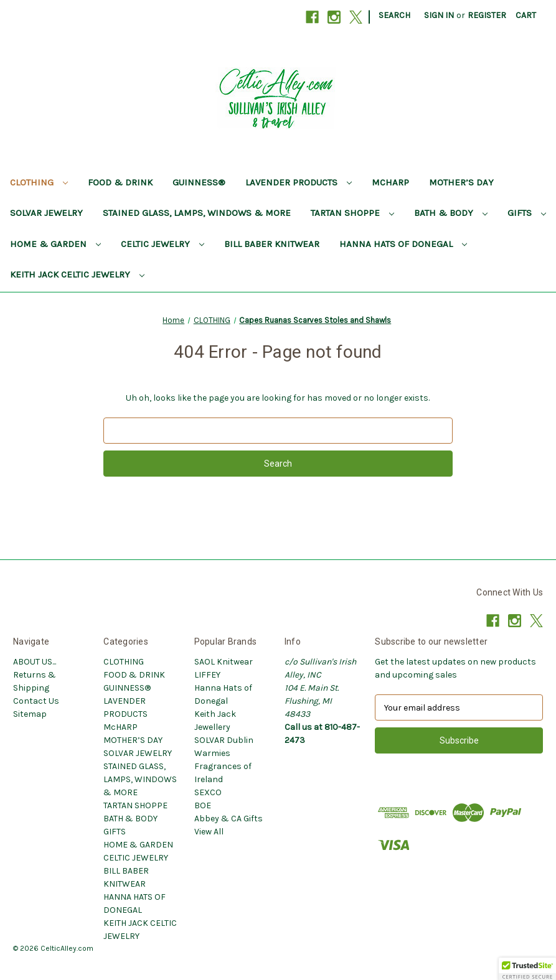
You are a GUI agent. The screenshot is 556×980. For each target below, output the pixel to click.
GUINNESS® (199, 182)
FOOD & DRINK (120, 182)
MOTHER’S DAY (461, 182)
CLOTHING (39, 182)
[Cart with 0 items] (526, 15)
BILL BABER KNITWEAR (272, 244)
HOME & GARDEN (55, 244)
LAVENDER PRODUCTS (299, 182)
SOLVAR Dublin (224, 740)
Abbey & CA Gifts (229, 819)
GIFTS (527, 213)
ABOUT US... (35, 662)
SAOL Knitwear (224, 662)
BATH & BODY (451, 213)
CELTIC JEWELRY (163, 244)
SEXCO (208, 792)
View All (209, 832)
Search (394, 15)
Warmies (212, 753)
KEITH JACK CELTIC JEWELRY (77, 274)
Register (487, 15)
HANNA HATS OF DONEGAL (403, 244)
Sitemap (30, 714)
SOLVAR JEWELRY (46, 213)
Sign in (439, 15)
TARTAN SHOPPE (352, 213)
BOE (203, 805)
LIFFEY (207, 675)
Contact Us (36, 701)
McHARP (390, 182)
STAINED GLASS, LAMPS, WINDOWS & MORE (197, 213)
